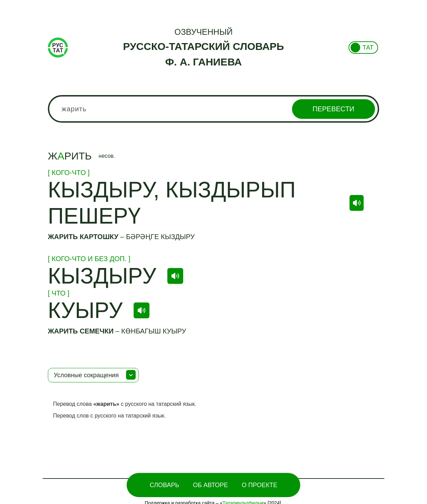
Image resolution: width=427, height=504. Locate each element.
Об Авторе (210, 485)
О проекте (259, 485)
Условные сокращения (86, 375)
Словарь (164, 485)
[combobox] (213, 109)
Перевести (334, 109)
